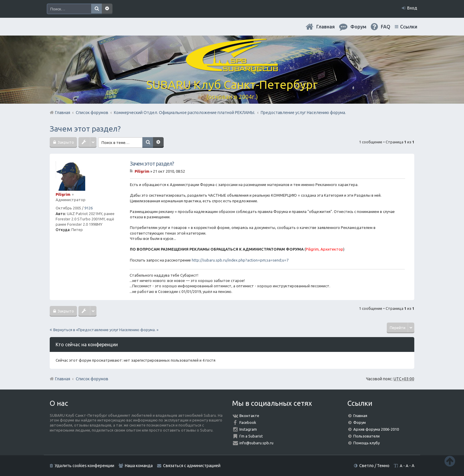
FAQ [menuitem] (386, 27)
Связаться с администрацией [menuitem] (192, 466)
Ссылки (409, 27)
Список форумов (92, 379)
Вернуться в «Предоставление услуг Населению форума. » (106, 330)
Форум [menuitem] (358, 27)
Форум (360, 422)
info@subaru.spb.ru (256, 443)
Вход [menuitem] (412, 8)
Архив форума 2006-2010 (376, 429)
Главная (326, 27)
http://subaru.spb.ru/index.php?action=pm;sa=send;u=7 (240, 260)
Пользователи (366, 436)
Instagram (248, 429)
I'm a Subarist (251, 436)
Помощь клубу (366, 443)
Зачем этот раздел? (85, 129)
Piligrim (63, 194)
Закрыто (65, 142)
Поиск (96, 9)
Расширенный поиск (107, 9)
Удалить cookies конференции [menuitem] (84, 466)
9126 (88, 208)
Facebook (248, 422)
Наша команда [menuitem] (139, 466)
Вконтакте (249, 416)
